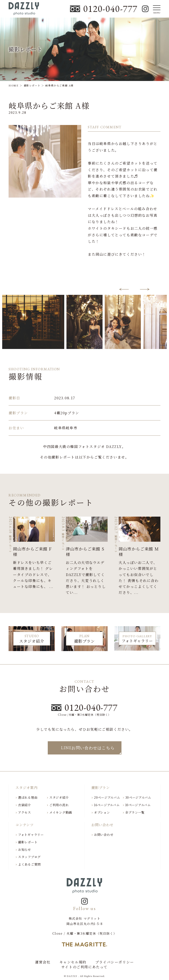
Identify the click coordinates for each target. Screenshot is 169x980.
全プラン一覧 (135, 812)
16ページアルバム (107, 805)
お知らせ (25, 850)
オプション (102, 812)
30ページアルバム (138, 797)
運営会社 (43, 962)
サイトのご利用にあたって (84, 967)
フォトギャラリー (31, 835)
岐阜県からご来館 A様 (49, 105)
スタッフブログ (29, 857)
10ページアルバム (138, 805)
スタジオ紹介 (59, 797)
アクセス (25, 812)
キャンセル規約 (73, 962)
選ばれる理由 (28, 797)
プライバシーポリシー (115, 962)
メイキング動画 (61, 812)
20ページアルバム (107, 797)
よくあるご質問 (29, 864)
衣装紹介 (25, 805)
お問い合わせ (104, 835)
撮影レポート (28, 842)
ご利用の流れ (59, 805)
